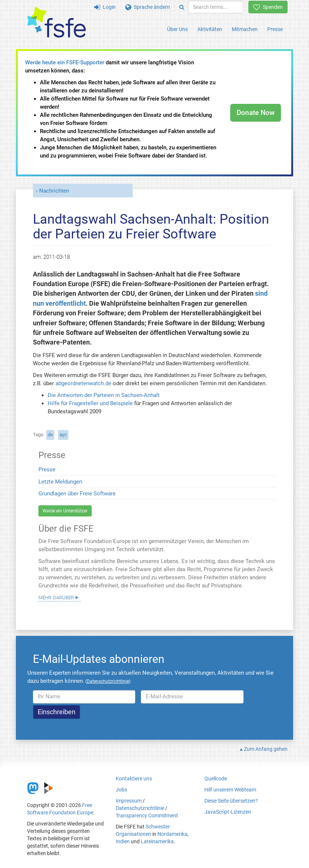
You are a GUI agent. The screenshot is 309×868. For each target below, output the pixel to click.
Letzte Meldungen (60, 482)
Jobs (121, 790)
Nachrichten (54, 191)
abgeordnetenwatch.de (83, 383)
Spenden (268, 7)
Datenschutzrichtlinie (140, 808)
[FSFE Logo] (57, 23)
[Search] (182, 7)
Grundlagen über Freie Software (77, 494)
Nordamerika (172, 834)
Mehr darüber (56, 597)
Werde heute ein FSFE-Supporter (65, 62)
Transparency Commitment (147, 816)
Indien (123, 841)
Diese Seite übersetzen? (231, 801)
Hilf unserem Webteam (230, 790)
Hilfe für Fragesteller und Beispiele (90, 403)
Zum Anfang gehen (266, 749)
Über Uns (177, 29)
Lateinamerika (157, 841)
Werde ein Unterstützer (65, 511)
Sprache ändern (148, 7)
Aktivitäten (210, 29)
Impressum (129, 801)
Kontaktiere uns (134, 779)
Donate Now (256, 113)
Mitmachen (245, 29)
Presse (275, 29)
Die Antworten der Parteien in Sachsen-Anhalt (104, 395)
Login (105, 7)
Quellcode (216, 779)
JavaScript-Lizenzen (228, 812)
